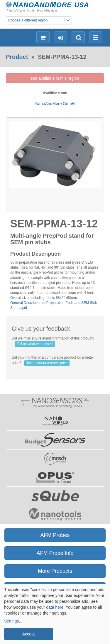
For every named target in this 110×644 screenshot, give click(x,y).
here (59, 607)
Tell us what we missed (35, 344)
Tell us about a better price (47, 363)
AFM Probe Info (55, 553)
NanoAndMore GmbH (55, 104)
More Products (55, 571)
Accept (29, 634)
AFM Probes (55, 535)
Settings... (13, 621)
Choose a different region (40, 20)
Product (17, 57)
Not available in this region (55, 78)
